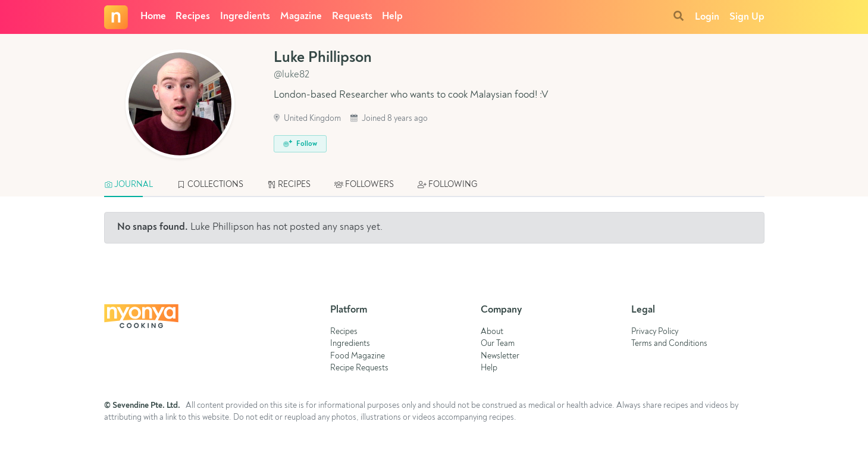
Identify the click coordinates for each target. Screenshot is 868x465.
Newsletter (500, 356)
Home (153, 16)
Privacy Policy (655, 332)
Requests (352, 16)
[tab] (135, 185)
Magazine (301, 16)
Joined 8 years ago (389, 119)
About (492, 332)
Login (707, 17)
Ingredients (245, 16)
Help (392, 16)
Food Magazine (358, 356)
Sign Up (747, 17)
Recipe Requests (359, 368)
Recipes (193, 16)
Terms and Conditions (669, 344)
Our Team (498, 344)
